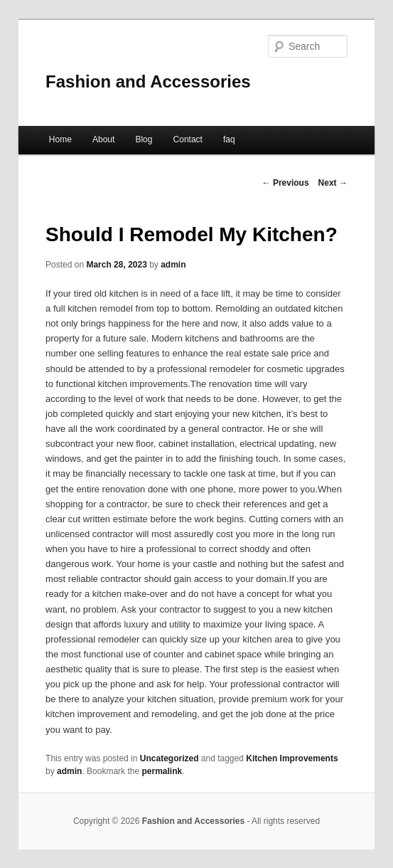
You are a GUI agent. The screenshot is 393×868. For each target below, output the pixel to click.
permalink (162, 771)
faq (229, 139)
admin (173, 265)
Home (60, 139)
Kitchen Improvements (292, 758)
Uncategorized (169, 758)
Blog (144, 139)
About (103, 139)
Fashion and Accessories (148, 81)
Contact (188, 139)
